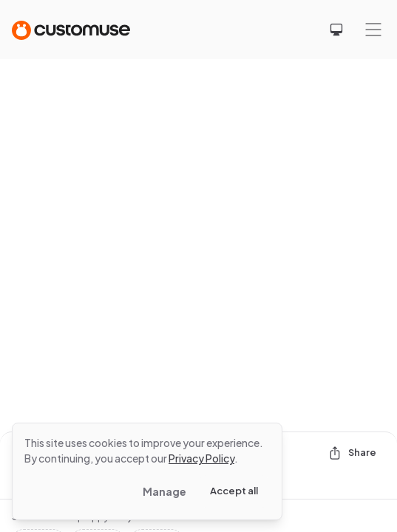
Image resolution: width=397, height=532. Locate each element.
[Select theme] (336, 30)
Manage (164, 491)
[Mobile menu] (373, 30)
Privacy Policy (201, 458)
